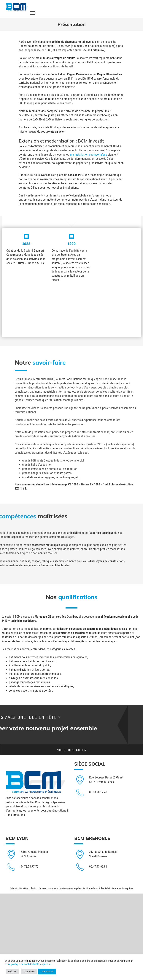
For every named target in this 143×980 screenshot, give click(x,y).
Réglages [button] (12, 972)
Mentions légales (72, 888)
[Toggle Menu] (33, 13)
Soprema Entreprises (123, 888)
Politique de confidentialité (96, 888)
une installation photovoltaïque (60, 155)
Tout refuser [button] (29, 972)
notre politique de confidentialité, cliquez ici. (28, 964)
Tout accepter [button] (47, 972)
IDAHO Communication (50, 888)
